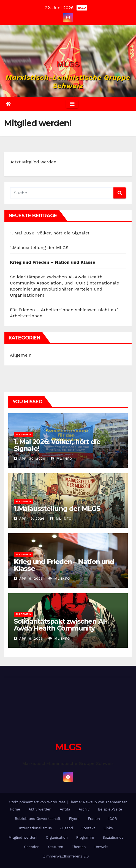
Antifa (65, 809)
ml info (62, 459)
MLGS (68, 64)
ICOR (113, 819)
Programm (85, 837)
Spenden (32, 847)
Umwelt (101, 847)
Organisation (57, 837)
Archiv (84, 809)
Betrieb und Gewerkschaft (38, 819)
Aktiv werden (40, 809)
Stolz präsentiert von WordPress (38, 802)
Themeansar (116, 802)
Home (15, 809)
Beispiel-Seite (110, 809)
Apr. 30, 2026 (32, 459)
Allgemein (21, 355)
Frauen (94, 819)
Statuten (55, 847)
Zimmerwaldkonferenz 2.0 (66, 856)
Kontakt (88, 828)
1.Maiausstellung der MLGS (39, 248)
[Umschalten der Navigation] (72, 104)
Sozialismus (113, 837)
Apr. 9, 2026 (31, 579)
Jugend (67, 828)
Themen (79, 847)
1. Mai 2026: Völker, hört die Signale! (50, 233)
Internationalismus (35, 828)
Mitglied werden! (23, 837)
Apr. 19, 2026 (32, 519)
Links (108, 828)
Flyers (74, 819)
